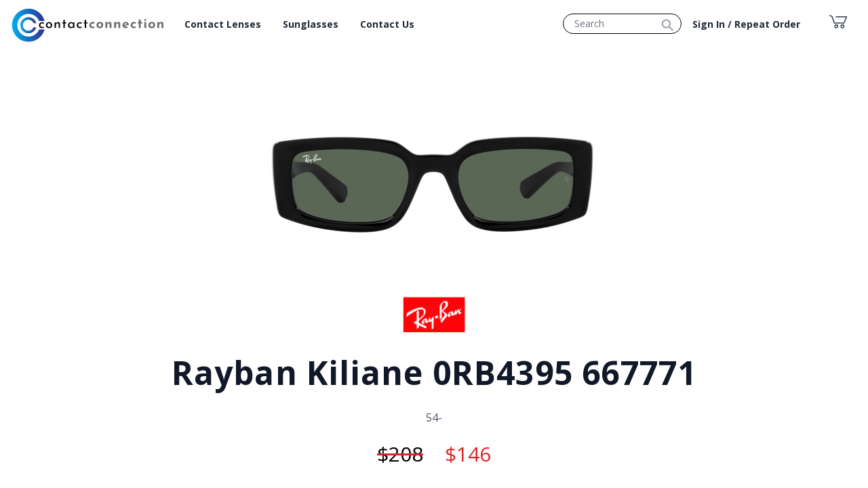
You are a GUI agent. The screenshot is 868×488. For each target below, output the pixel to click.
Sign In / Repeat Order (746, 24)
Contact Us (387, 24)
